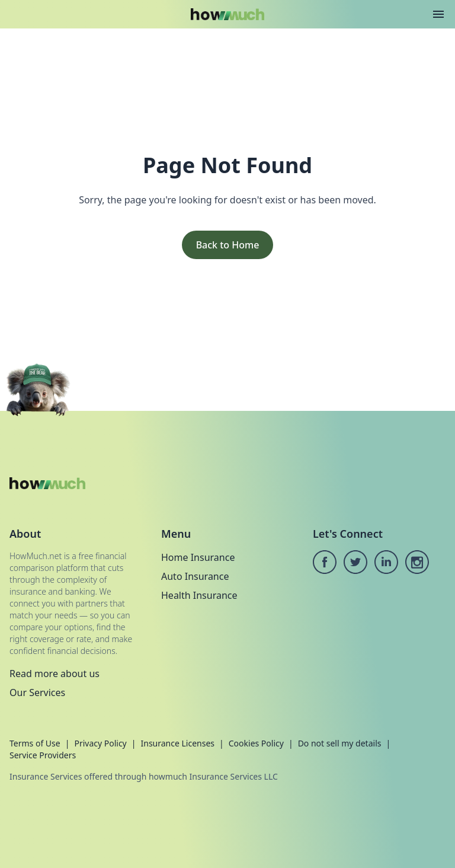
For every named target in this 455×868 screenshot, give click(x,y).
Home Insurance (198, 557)
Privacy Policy (100, 743)
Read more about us (55, 674)
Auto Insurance (195, 576)
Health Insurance (199, 595)
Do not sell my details (340, 743)
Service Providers (43, 755)
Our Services (37, 693)
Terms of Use (35, 743)
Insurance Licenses (177, 743)
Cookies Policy (256, 743)
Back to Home (228, 245)
